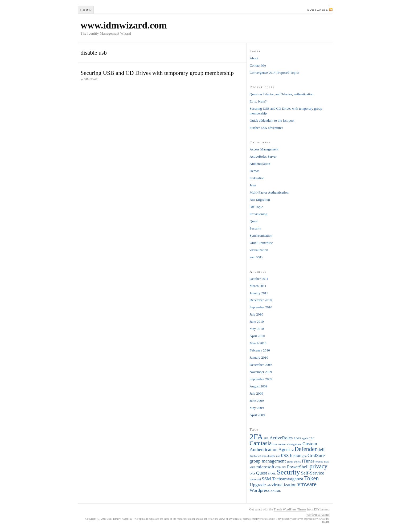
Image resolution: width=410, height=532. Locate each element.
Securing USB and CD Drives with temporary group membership (157, 73)
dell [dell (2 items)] (321, 449)
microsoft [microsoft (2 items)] (265, 467)
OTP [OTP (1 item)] (278, 467)
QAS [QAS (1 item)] (253, 474)
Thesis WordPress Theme (290, 509)
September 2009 (261, 379)
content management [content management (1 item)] (290, 444)
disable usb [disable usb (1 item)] (274, 456)
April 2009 (257, 415)
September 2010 (261, 307)
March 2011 (258, 286)
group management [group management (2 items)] (268, 461)
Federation (257, 178)
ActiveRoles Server (263, 156)
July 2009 (257, 393)
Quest (254, 221)
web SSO (256, 257)
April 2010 (257, 336)
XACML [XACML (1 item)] (276, 491)
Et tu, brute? (258, 101)
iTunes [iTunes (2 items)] (308, 461)
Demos (255, 171)
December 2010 (261, 300)
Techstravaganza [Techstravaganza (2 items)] (287, 479)
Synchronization (261, 236)
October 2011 (259, 279)
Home (85, 10)
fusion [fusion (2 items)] (296, 455)
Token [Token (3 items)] (311, 478)
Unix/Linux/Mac (261, 243)
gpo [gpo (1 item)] (305, 456)
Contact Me (258, 65)
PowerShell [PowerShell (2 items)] (298, 467)
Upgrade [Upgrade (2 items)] (258, 485)
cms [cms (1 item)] (275, 444)
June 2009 (257, 401)
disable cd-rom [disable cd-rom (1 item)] (258, 456)
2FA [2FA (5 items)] (256, 437)
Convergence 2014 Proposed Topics (275, 73)
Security (255, 228)
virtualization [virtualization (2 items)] (284, 485)
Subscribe (318, 10)
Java (253, 185)
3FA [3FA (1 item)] (266, 438)
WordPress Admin (318, 515)
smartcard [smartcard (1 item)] (255, 479)
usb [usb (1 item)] (269, 485)
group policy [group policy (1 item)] (294, 462)
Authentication (260, 164)
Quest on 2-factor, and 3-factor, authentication (282, 94)
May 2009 (257, 408)
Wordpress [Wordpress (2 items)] (260, 490)
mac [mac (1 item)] (327, 462)
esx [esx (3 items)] (285, 455)
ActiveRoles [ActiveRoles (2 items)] (281, 438)
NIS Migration (260, 200)
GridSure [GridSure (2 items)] (316, 455)
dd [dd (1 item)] (292, 450)
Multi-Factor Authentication (269, 192)
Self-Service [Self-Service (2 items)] (312, 473)
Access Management (264, 149)
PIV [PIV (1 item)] (284, 467)
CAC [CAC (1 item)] (312, 438)
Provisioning (259, 214)
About (254, 58)
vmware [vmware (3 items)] (307, 484)
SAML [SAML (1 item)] (272, 474)
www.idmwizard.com (124, 25)
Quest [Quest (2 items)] (262, 473)
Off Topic (256, 207)
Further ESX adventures (266, 128)
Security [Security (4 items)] (288, 472)
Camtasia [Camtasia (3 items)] (261, 443)
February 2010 (260, 350)
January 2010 (259, 357)
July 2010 (257, 314)
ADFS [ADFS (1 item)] (297, 438)
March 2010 (258, 343)
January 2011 (259, 293)
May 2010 (257, 329)
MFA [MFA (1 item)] (253, 467)
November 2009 (261, 372)
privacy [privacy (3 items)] (318, 466)
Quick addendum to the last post (272, 120)
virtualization (259, 250)
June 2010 (257, 322)
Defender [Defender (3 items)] (306, 449)
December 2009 (261, 365)
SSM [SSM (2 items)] (266, 479)
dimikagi (91, 79)
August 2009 (259, 386)
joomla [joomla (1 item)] (319, 462)
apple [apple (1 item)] (305, 438)
